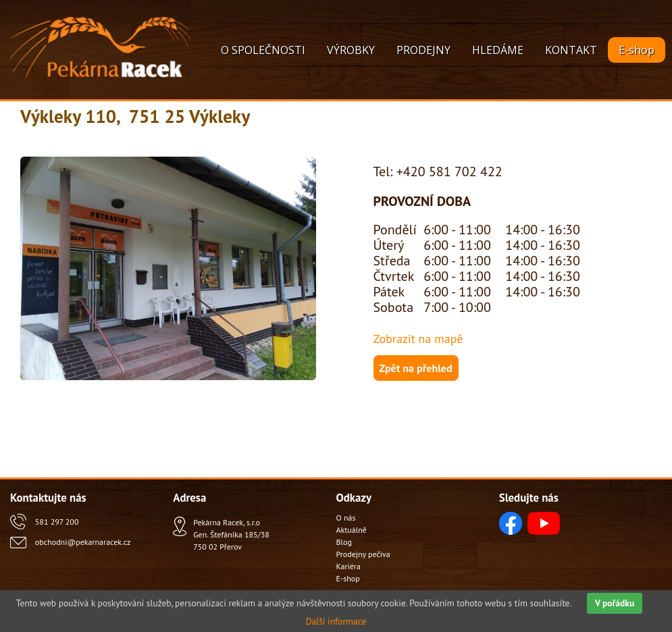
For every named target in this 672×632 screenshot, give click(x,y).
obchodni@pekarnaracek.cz (83, 542)
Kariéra (348, 566)
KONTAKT (571, 50)
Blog (344, 542)
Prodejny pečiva (363, 554)
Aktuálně (352, 530)
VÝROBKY (351, 50)
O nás (346, 518)
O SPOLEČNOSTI (263, 50)
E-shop (637, 50)
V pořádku (615, 603)
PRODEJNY (423, 50)
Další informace (336, 621)
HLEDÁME (498, 50)
